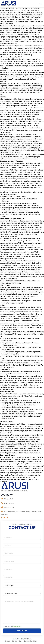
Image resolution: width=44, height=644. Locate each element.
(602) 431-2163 (9, 507)
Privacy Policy (17, 626)
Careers (7, 641)
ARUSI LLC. (28, 639)
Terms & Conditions (31, 641)
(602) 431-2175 (9, 503)
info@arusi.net (9, 499)
